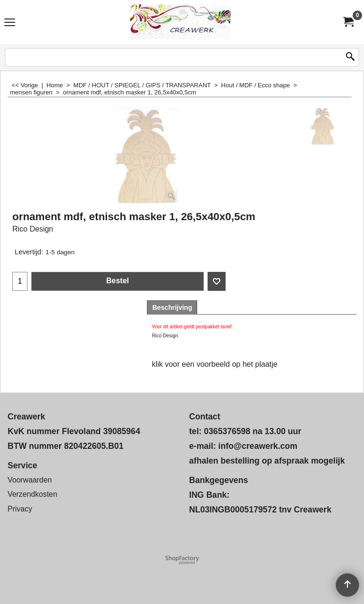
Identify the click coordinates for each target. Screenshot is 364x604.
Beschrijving (172, 307)
